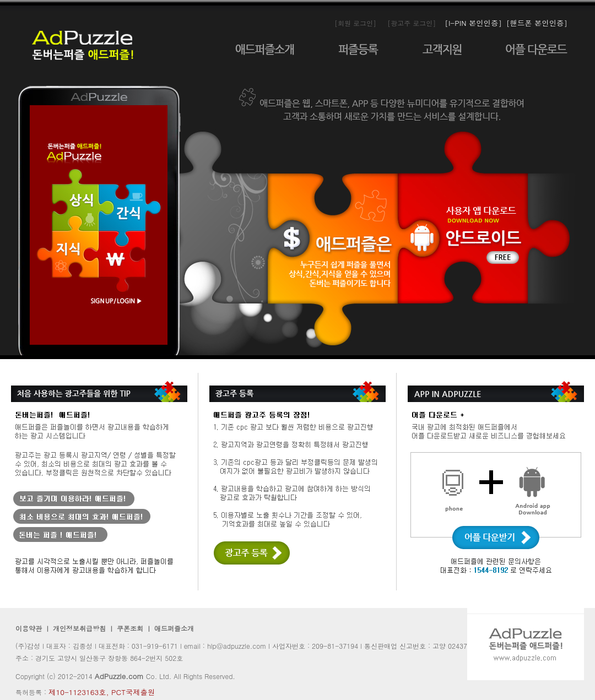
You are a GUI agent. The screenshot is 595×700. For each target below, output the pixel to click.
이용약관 (29, 628)
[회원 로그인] (355, 23)
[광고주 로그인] (412, 23)
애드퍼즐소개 (174, 628)
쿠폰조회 (129, 628)
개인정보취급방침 (79, 628)
